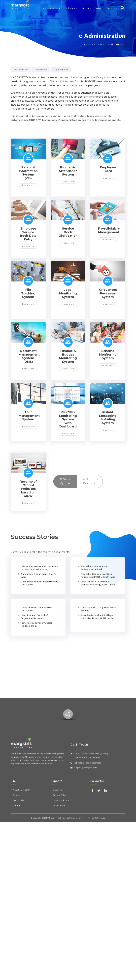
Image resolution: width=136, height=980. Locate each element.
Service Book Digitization (68, 262)
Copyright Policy (61, 839)
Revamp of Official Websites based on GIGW (28, 519)
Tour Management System (29, 446)
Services (86, 4)
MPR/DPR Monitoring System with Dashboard (68, 449)
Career (98, 4)
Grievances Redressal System (108, 323)
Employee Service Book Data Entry (28, 264)
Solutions (70, 4)
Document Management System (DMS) (29, 386)
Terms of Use (59, 844)
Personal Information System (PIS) (28, 203)
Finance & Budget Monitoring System (68, 386)
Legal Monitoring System (68, 323)
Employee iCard (108, 199)
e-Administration (102, 36)
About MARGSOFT (52, 4)
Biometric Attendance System (68, 201)
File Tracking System (28, 323)
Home (87, 44)
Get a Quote (65, 497)
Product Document (91, 497)
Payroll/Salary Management (109, 260)
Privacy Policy (60, 834)
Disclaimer (58, 828)
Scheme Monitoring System (108, 385)
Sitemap (17, 844)
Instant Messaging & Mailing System (108, 448)
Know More (28, 215)
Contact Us (111, 4)
